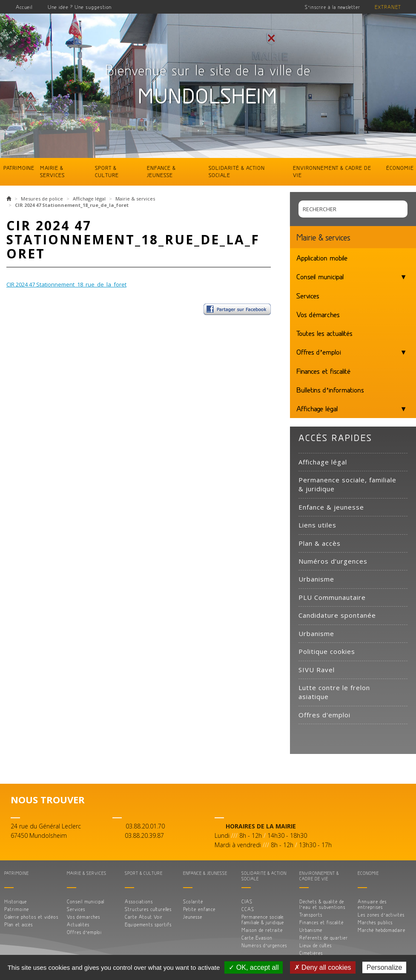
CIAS (247, 901)
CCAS (248, 909)
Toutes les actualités (324, 333)
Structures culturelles (148, 909)
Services (308, 295)
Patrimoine (19, 168)
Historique (16, 901)
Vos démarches (318, 314)
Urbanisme (316, 579)
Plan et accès (19, 924)
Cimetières (311, 953)
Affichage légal (89, 199)
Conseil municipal (320, 276)
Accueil (24, 7)
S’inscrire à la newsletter (333, 7)
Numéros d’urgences (333, 561)
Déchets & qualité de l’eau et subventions (322, 904)
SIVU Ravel (317, 670)
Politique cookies (327, 651)
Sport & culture (107, 171)
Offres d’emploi (319, 352)
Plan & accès (320, 543)
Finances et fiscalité (323, 371)
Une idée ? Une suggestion (80, 7)
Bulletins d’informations (330, 390)
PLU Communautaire (332, 597)
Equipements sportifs (148, 924)
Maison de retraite (262, 930)
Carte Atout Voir (144, 917)
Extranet (388, 7)
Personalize (384, 967)
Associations (139, 901)
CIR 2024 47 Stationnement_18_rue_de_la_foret (66, 284)
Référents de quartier (324, 938)
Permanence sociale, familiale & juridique (347, 484)
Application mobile (322, 258)
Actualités (78, 924)
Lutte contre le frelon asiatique (334, 692)
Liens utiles (317, 525)
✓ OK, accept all (254, 967)
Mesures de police (42, 199)
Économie (400, 168)
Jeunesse (193, 917)
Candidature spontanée (337, 615)
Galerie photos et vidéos (31, 917)
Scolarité (193, 901)
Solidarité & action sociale (237, 171)
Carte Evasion (257, 938)
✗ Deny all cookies (323, 967)
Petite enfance (199, 909)
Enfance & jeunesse (161, 171)
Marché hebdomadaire (382, 930)
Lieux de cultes (316, 945)
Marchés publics (375, 922)
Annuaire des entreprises (372, 904)
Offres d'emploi (324, 715)
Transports (311, 915)
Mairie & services (52, 171)
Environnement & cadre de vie (332, 171)
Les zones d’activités (381, 915)
